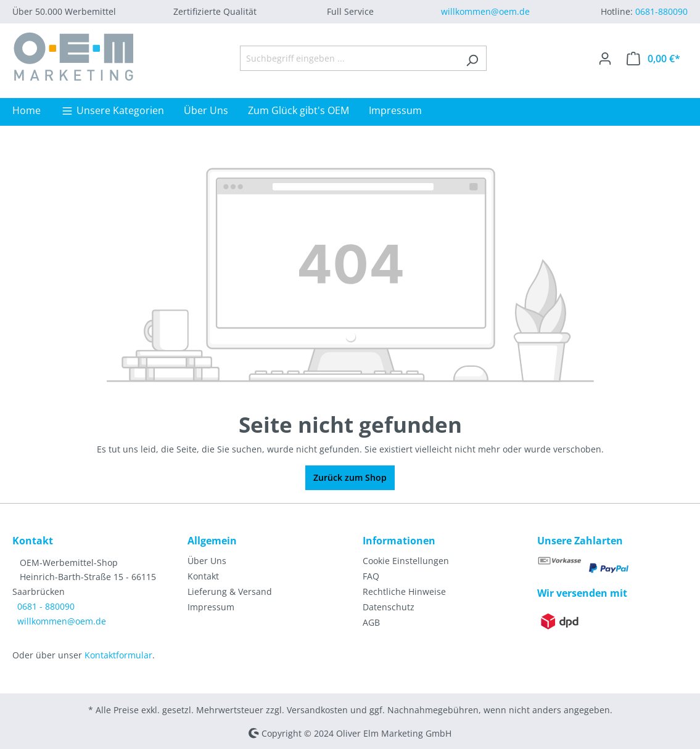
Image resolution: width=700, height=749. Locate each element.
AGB (371, 622)
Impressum (211, 607)
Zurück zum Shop (350, 477)
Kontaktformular (118, 655)
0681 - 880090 (46, 606)
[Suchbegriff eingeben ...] (349, 58)
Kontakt (203, 576)
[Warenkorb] (653, 59)
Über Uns (207, 561)
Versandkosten (317, 710)
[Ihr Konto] (605, 59)
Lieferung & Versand (230, 591)
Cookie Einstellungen (406, 561)
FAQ (371, 576)
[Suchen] (472, 58)
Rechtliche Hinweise (404, 591)
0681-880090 (661, 11)
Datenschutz (389, 607)
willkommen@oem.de (485, 11)
